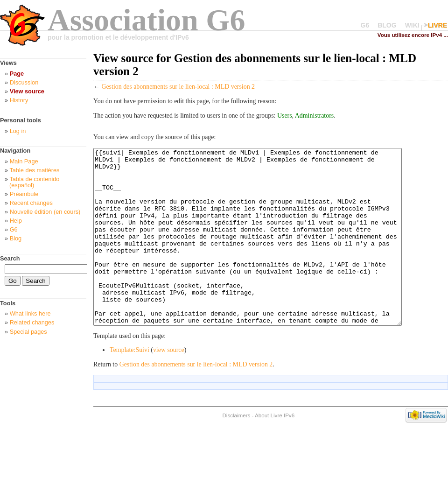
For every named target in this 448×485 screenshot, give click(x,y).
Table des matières (34, 170)
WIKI (412, 25)
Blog (16, 238)
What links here (30, 313)
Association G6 (147, 20)
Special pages (28, 332)
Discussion (24, 82)
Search (10, 258)
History (19, 100)
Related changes (32, 322)
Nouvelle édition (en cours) (45, 212)
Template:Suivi (129, 385)
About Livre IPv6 (275, 450)
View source (27, 91)
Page (17, 74)
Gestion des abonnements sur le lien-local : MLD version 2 (178, 87)
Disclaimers (236, 450)
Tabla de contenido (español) (34, 182)
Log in (18, 131)
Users (285, 116)
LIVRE (437, 25)
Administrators (314, 116)
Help (16, 221)
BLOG (387, 25)
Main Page (24, 161)
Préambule (24, 194)
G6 (365, 25)
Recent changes (31, 203)
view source (169, 385)
